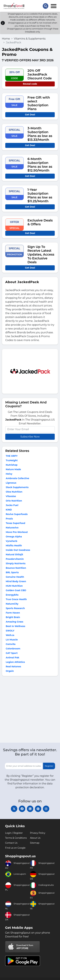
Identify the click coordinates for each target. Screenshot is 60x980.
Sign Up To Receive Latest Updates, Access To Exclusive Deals (41, 254)
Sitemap (35, 843)
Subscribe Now (30, 437)
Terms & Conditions (16, 838)
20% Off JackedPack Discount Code (40, 74)
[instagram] (46, 809)
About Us (35, 838)
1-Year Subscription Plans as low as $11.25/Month (40, 195)
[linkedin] (30, 809)
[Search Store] (46, 6)
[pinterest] (38, 809)
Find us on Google (15, 848)
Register (49, 766)
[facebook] (22, 809)
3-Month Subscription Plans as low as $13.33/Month (40, 134)
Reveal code (30, 84)
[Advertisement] (30, 710)
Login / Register (14, 833)
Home (6, 39)
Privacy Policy (38, 833)
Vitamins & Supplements (30, 39)
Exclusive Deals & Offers (40, 222)
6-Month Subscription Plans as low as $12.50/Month (40, 165)
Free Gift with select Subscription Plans (39, 103)
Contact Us (11, 843)
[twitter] (14, 809)
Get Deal (30, 115)
